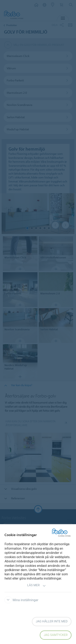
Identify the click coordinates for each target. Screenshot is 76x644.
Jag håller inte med (52, 621)
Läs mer (36, 586)
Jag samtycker (56, 635)
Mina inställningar (21, 600)
